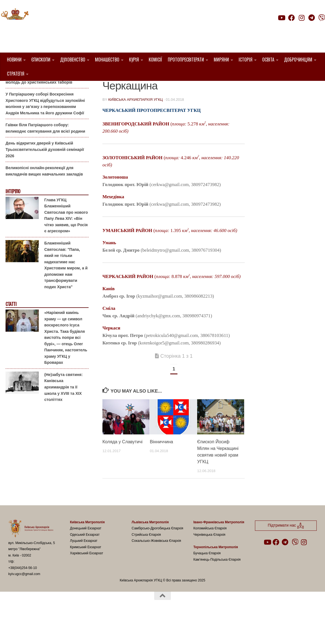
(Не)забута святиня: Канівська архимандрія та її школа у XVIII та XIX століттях (64, 415)
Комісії (155, 60)
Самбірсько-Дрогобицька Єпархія (158, 557)
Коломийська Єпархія (210, 557)
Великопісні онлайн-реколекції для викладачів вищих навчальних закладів (44, 199)
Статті (11, 332)
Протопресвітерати (186, 60)
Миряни (221, 60)
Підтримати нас (286, 29)
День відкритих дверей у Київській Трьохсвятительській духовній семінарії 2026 (45, 178)
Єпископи (41, 60)
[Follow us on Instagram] (301, 18)
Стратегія (16, 74)
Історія (246, 60)
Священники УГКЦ (205, 89)
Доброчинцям (298, 60)
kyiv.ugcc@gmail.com (24, 602)
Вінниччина (161, 470)
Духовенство (73, 60)
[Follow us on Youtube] (281, 18)
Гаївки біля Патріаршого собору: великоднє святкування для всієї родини (45, 156)
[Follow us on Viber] (322, 18)
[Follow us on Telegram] (312, 18)
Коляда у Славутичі (122, 470)
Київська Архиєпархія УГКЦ (136, 128)
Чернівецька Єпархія (209, 563)
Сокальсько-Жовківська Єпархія (157, 569)
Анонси (12, 90)
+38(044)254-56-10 (23, 596)
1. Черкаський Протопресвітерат (141, 89)
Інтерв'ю (13, 220)
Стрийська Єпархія (146, 563)
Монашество (107, 60)
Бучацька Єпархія (207, 581)
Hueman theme (74, 633)
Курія (134, 60)
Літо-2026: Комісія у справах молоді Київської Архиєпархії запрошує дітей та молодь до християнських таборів (45, 104)
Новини (14, 60)
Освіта (268, 60)
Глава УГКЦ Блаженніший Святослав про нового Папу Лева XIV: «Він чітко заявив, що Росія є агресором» (66, 244)
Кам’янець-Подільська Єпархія (217, 588)
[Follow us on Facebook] (292, 18)
